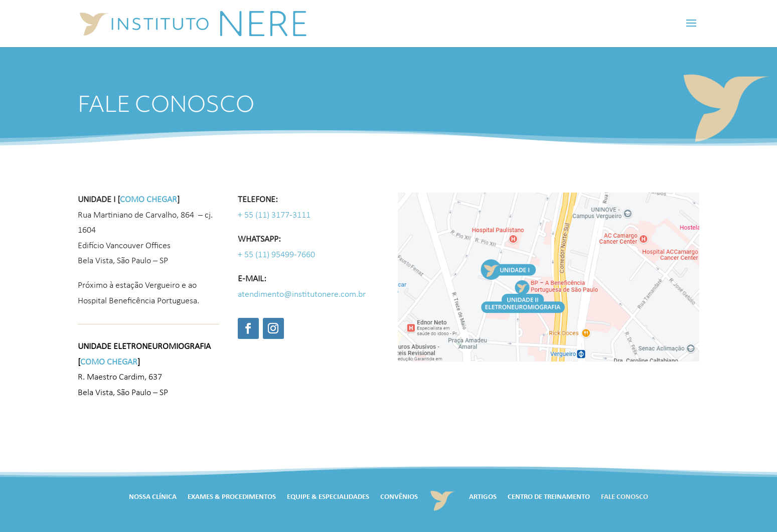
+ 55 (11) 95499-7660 (276, 255)
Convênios (399, 497)
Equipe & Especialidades (328, 497)
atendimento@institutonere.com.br (302, 295)
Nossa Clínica (153, 497)
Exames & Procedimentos (232, 497)
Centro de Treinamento (549, 497)
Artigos (483, 497)
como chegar (148, 200)
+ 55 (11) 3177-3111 (274, 215)
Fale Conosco (625, 497)
